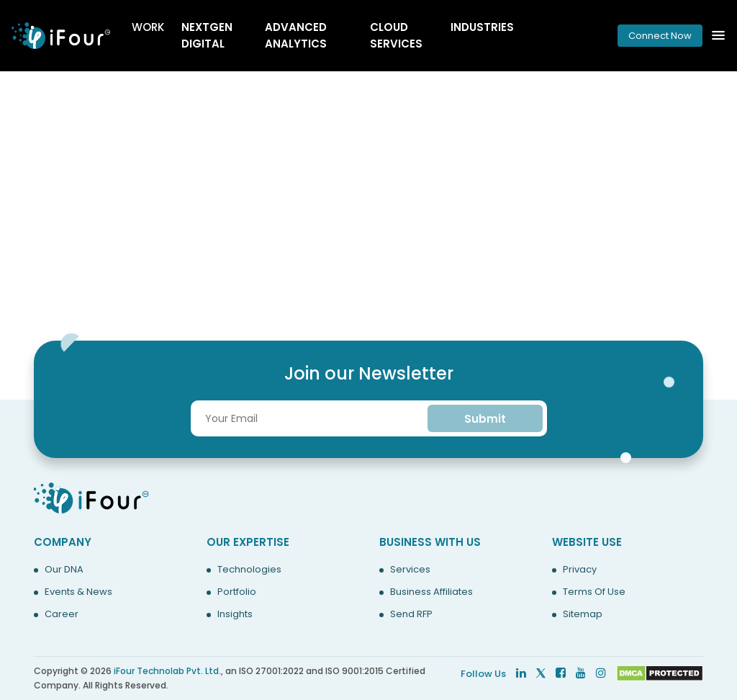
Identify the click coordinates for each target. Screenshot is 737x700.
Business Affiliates (431, 592)
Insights (235, 614)
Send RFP (411, 614)
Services (410, 570)
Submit (485, 419)
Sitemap (583, 614)
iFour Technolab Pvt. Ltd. (167, 671)
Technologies (249, 570)
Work (148, 27)
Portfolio (237, 592)
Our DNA (64, 570)
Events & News (78, 592)
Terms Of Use (594, 592)
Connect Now (660, 36)
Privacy (580, 570)
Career (62, 614)
